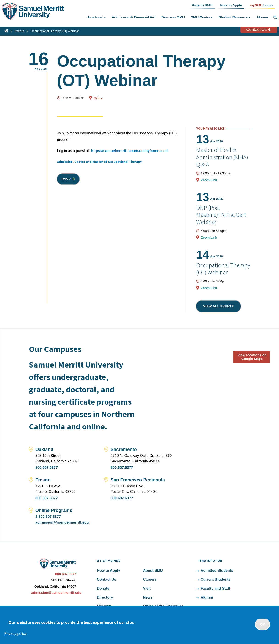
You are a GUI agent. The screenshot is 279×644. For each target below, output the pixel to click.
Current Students (216, 579)
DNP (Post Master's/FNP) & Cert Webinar (221, 215)
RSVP (66, 179)
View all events (218, 306)
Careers (150, 579)
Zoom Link (209, 180)
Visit (147, 588)
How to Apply (108, 571)
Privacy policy (16, 634)
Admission (65, 162)
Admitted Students (217, 571)
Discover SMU (173, 17)
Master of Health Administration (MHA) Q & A (222, 157)
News (148, 597)
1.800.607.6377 (48, 517)
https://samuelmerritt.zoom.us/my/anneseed (129, 151)
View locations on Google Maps (252, 357)
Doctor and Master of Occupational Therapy (108, 162)
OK (262, 624)
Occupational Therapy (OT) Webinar (223, 269)
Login (261, 5)
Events (19, 31)
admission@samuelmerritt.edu (62, 522)
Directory (105, 597)
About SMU (153, 571)
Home (6, 31)
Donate (103, 588)
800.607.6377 (47, 468)
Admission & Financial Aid (133, 17)
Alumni (262, 17)
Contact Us (259, 30)
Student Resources (234, 17)
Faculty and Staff (215, 588)
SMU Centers (202, 17)
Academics (97, 17)
